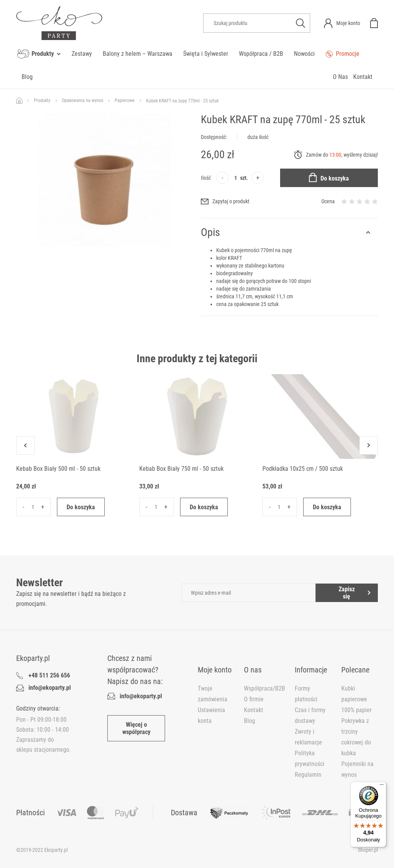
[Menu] (382, 786)
